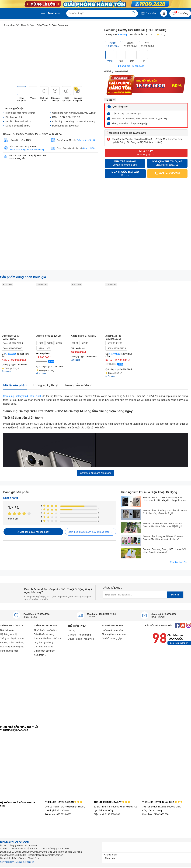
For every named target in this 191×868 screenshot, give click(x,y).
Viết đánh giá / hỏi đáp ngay (33, 532)
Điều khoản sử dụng (44, 634)
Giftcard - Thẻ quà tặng (79, 635)
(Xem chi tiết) (88, 148)
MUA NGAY (146, 153)
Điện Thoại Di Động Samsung (52, 25)
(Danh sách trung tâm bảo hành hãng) (27, 150)
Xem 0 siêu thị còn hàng (131, 66)
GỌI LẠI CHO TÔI (167, 173)
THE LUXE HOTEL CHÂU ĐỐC (162, 802)
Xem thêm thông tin (179, 643)
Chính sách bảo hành (45, 651)
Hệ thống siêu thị (9, 634)
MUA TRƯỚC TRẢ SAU (125, 174)
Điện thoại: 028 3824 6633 (58, 814)
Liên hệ (72, 631)
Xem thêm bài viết (179, 562)
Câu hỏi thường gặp (112, 638)
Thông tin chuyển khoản (12, 638)
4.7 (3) (161, 35)
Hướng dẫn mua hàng (113, 630)
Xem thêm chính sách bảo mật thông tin (17, 862)
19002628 (12, 354)
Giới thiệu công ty (9, 630)
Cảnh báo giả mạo (9, 651)
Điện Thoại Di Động (25, 25)
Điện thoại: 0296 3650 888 (155, 814)
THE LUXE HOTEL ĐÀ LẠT (112, 802)
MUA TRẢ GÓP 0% (125, 163)
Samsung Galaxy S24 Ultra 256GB (23, 396)
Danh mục (54, 13)
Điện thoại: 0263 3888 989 (107, 814)
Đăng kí (175, 595)
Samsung (123, 35)
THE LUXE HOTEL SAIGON (64, 802)
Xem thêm (40, 655)
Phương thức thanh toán (114, 634)
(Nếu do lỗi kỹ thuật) (86, 140)
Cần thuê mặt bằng (44, 647)
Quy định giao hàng (44, 642)
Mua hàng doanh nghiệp (12, 647)
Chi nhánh (149, 13)
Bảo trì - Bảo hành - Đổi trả (47, 638)
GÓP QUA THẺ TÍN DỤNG (167, 163)
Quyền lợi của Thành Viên (81, 639)
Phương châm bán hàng (12, 642)
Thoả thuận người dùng (46, 630)
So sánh (76, 360)
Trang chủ (9, 25)
